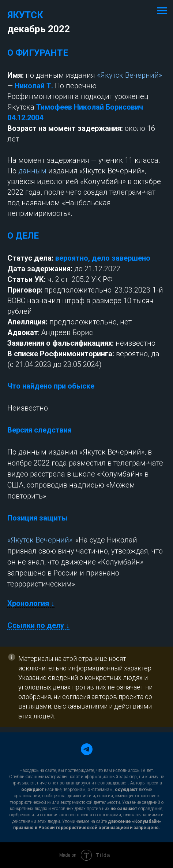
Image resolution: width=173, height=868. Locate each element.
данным (32, 171)
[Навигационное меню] (162, 11)
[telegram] (87, 749)
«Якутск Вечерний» (129, 75)
